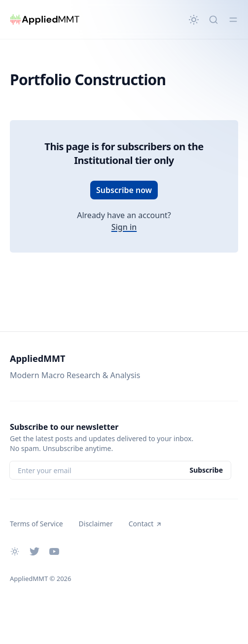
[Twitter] (35, 551)
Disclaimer (96, 524)
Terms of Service (36, 524)
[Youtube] (54, 551)
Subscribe (206, 470)
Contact (146, 524)
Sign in (124, 227)
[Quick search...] (213, 20)
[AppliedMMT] (45, 20)
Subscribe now (124, 190)
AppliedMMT (37, 358)
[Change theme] (194, 20)
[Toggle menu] (233, 20)
